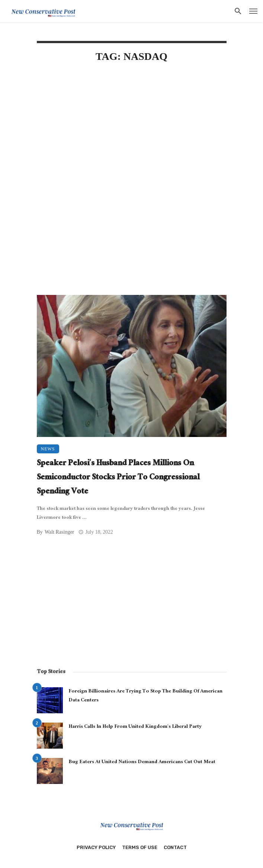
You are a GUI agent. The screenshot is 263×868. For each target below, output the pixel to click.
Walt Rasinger (59, 532)
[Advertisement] (132, 133)
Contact (175, 847)
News (48, 449)
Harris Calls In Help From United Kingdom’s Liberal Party (135, 727)
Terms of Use (140, 847)
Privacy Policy (96, 847)
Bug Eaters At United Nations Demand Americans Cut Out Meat (142, 762)
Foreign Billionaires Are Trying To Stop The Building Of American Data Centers (145, 696)
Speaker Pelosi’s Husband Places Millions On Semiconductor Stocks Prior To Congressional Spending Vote (118, 478)
